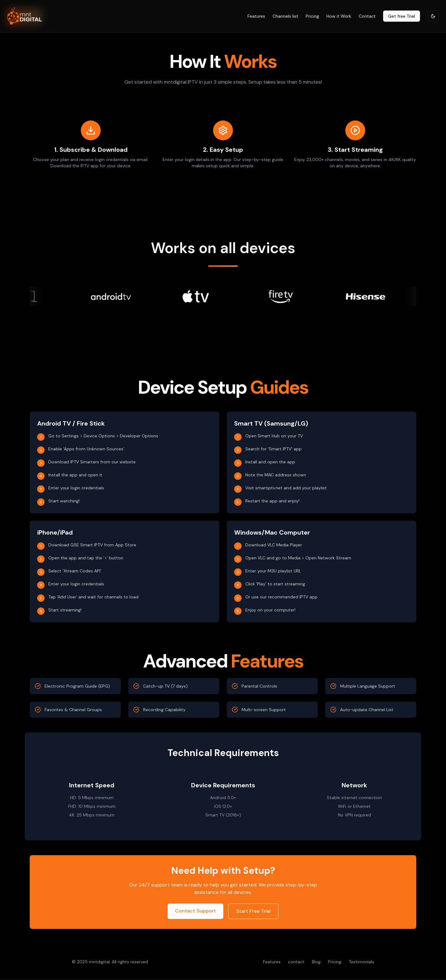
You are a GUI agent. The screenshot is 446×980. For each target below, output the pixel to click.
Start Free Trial (253, 911)
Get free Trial (402, 16)
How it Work (339, 16)
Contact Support (195, 911)
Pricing (312, 16)
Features (256, 16)
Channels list (285, 16)
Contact (367, 16)
